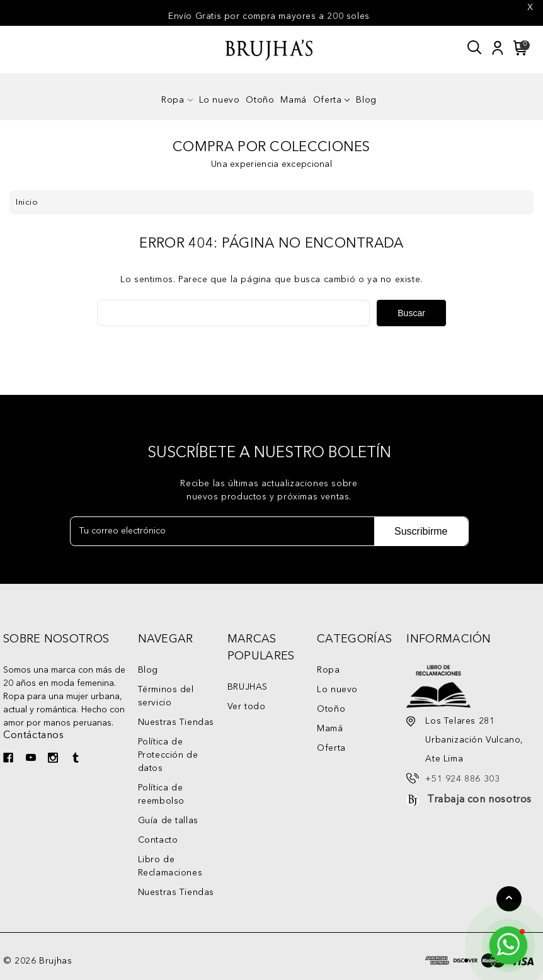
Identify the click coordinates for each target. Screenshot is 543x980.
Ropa (177, 100)
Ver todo (247, 707)
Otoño (260, 100)
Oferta (332, 100)
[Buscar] (475, 48)
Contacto (158, 840)
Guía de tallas (168, 821)
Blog (366, 100)
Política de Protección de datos (168, 755)
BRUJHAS (248, 687)
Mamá (293, 100)
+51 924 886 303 (462, 779)
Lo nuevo (220, 100)
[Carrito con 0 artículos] (518, 48)
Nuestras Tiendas (176, 722)
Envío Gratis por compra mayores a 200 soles (269, 16)
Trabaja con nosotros (479, 800)
